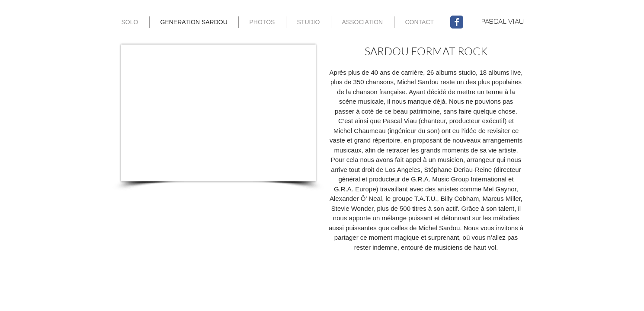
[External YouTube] (218, 113)
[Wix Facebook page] (457, 22)
